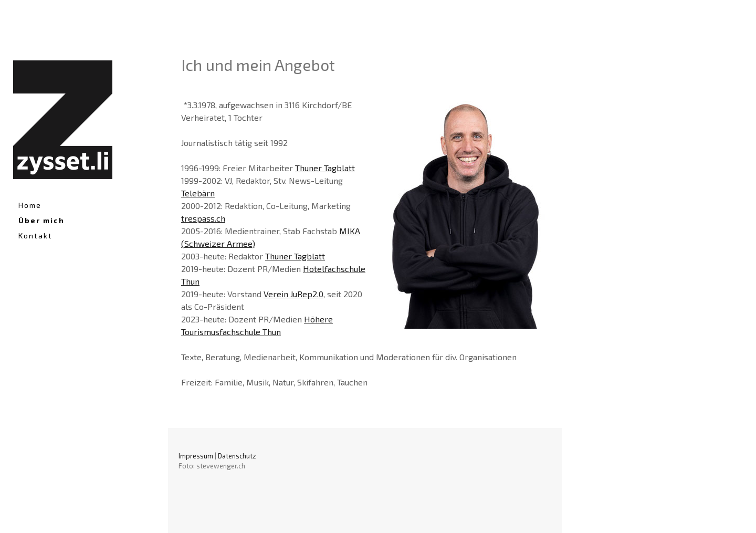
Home (30, 205)
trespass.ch (203, 218)
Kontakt (35, 236)
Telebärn (198, 193)
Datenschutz (237, 456)
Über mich (41, 220)
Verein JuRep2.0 (293, 294)
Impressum (196, 456)
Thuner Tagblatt (325, 168)
